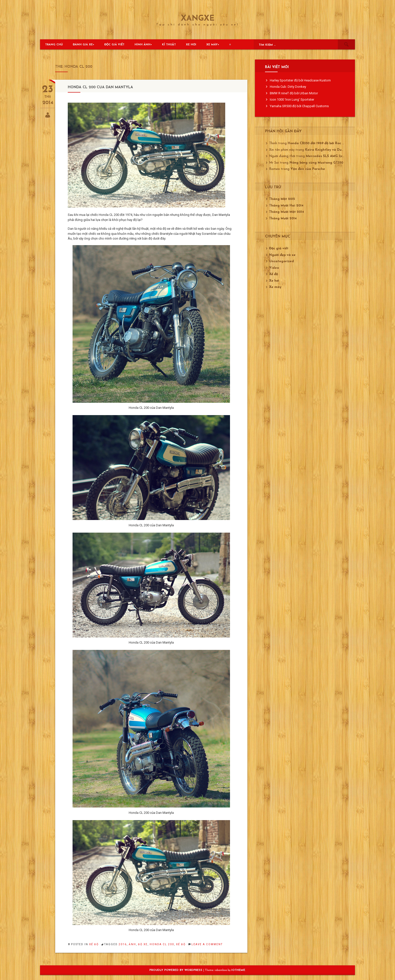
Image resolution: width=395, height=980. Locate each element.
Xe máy (212, 45)
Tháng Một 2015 (282, 199)
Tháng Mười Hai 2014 (286, 206)
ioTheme (238, 970)
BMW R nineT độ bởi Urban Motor (294, 93)
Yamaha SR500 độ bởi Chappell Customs (299, 106)
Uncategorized (282, 261)
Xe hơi (191, 45)
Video (274, 268)
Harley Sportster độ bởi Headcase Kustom (300, 80)
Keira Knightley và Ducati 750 (330, 150)
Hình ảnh (142, 45)
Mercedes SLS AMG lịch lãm (329, 156)
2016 (123, 944)
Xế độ (94, 944)
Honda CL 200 (162, 944)
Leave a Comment (207, 944)
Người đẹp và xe (282, 255)
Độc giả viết (114, 45)
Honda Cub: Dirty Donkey (288, 87)
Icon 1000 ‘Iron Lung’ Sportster (292, 99)
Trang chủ (54, 45)
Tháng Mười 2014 (283, 219)
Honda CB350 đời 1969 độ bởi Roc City (318, 143)
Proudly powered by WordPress (176, 970)
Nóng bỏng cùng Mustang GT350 (316, 163)
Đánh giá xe (83, 45)
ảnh (132, 944)
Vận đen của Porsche (308, 169)
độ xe (143, 944)
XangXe (198, 19)
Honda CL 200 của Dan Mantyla (100, 87)
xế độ (181, 944)
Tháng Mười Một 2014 (287, 212)
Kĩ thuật (169, 45)
